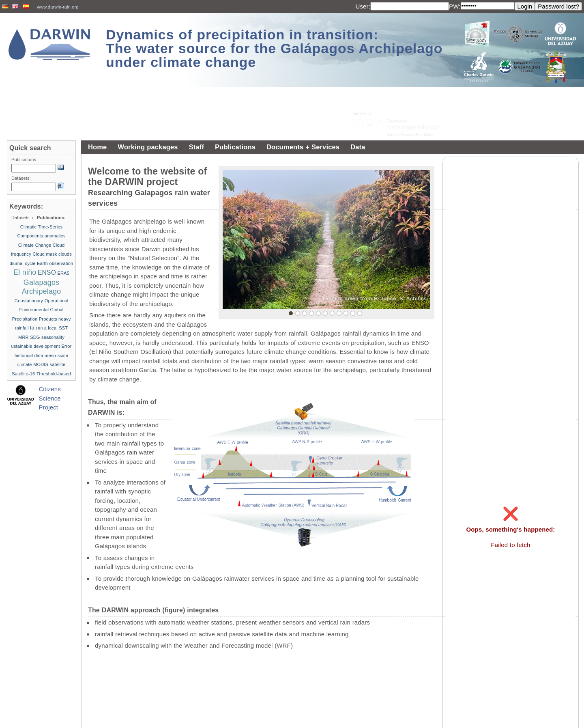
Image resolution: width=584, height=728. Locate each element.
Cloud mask (45, 254)
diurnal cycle (23, 263)
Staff (196, 147)
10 (353, 313)
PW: (455, 6)
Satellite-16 (23, 374)
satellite (58, 364)
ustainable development (36, 346)
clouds (65, 254)
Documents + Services (303, 147)
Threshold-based (54, 374)
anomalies (55, 236)
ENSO (47, 272)
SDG (35, 337)
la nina (38, 328)
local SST (58, 328)
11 (360, 313)
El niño (25, 272)
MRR (24, 337)
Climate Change (35, 245)
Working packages (148, 147)
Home (97, 147)
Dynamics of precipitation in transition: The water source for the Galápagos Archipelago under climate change (274, 48)
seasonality (53, 337)
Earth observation (55, 263)
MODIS (41, 364)
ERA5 (63, 273)
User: (363, 6)
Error (66, 346)
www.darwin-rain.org (58, 7)
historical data (29, 355)
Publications (235, 147)
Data (358, 147)
